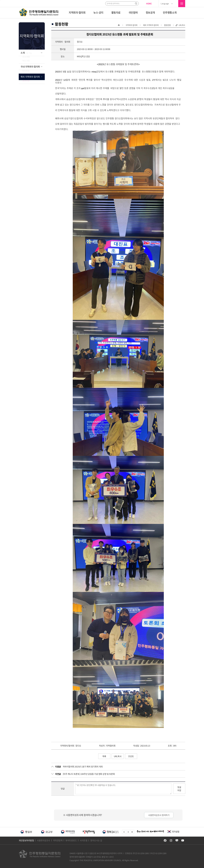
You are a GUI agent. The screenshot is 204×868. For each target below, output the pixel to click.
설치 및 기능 (27, 59)
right (128, 832)
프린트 (131, 756)
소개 (23, 53)
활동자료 (116, 13)
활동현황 (26, 82)
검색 (136, 3)
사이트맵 (84, 840)
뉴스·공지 (98, 13)
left (124, 832)
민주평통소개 (170, 13)
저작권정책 (58, 840)
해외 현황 (26, 66)
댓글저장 (179, 789)
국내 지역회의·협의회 (30, 72)
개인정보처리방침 (26, 840)
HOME (149, 4)
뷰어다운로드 (71, 840)
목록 (104, 756)
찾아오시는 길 (96, 840)
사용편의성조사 (43, 840)
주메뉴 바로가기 (0, 0)
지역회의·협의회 (77, 13)
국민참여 (133, 13)
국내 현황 (26, 63)
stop (132, 832)
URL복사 (182, 25)
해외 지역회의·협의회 (30, 88)
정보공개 (150, 13)
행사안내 (26, 79)
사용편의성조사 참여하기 (159, 815)
